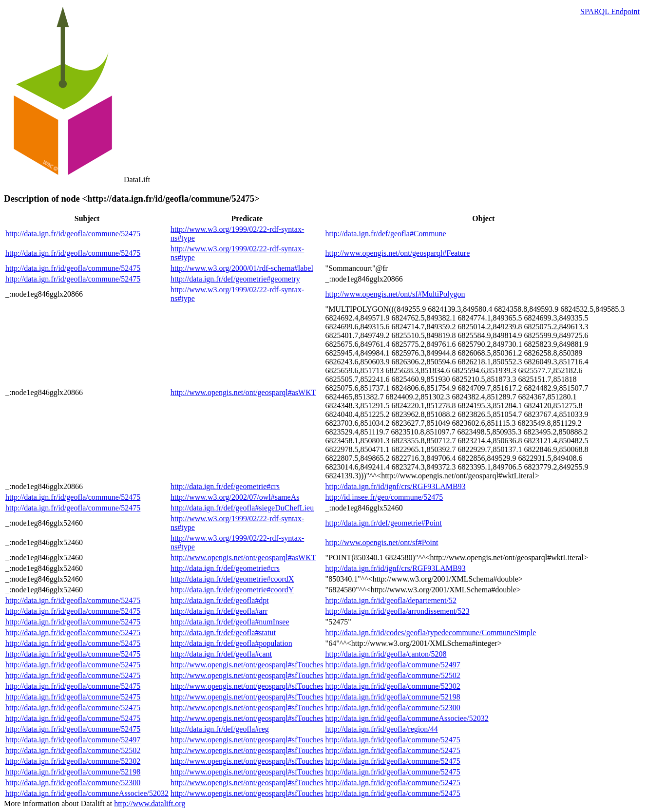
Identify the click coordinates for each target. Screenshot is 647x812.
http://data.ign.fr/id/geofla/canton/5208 (386, 654)
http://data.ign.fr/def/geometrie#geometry (235, 279)
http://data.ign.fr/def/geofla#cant (221, 654)
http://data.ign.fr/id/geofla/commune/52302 (393, 686)
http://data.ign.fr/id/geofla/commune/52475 (73, 234)
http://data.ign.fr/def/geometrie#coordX (232, 579)
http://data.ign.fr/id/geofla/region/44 (382, 729)
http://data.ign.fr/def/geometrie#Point (384, 523)
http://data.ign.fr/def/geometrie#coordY (232, 590)
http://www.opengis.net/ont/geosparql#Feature (398, 253)
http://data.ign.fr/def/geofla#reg (220, 729)
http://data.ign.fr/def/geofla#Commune (386, 234)
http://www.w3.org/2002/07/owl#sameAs (235, 497)
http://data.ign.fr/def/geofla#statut (223, 633)
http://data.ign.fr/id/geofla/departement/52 (391, 600)
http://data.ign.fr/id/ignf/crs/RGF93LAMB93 (396, 486)
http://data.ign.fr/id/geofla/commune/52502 (393, 675)
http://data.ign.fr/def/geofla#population (231, 643)
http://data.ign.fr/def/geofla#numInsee (230, 622)
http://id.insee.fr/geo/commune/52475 (384, 497)
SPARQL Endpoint (610, 11)
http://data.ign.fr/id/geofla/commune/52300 (393, 708)
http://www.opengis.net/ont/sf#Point (382, 542)
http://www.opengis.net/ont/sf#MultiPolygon (395, 294)
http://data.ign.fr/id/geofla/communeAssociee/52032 (407, 718)
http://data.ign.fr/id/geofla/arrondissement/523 (398, 611)
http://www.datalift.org (150, 803)
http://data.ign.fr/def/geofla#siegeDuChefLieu (242, 508)
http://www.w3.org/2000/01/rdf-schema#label (242, 268)
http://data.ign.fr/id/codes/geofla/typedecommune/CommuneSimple (431, 633)
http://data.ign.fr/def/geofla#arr (219, 611)
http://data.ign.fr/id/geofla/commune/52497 (393, 665)
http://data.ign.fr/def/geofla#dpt (220, 600)
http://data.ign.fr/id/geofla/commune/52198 (393, 697)
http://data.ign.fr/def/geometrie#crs (225, 486)
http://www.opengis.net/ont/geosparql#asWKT (243, 392)
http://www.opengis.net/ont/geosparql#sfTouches (247, 665)
